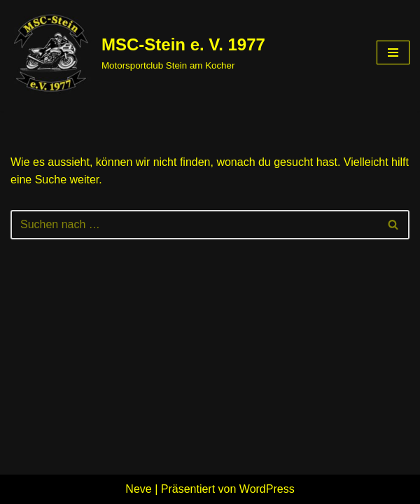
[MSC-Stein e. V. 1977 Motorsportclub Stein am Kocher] (138, 52)
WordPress (267, 489)
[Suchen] (194, 225)
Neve (138, 489)
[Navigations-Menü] (393, 52)
